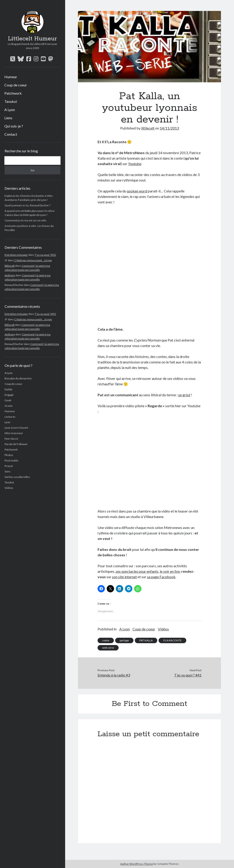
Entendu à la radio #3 (114, 675)
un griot (184, 395)
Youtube (135, 164)
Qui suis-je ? (14, 126)
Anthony (10, 275)
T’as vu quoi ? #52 (45, 255)
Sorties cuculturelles (17, 477)
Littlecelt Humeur (32, 39)
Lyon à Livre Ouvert (16, 428)
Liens (8, 118)
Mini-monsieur (14, 433)
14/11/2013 (169, 128)
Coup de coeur (16, 85)
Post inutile (11, 460)
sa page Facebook (161, 577)
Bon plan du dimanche (18, 378)
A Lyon (10, 110)
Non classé (11, 439)
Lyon (7, 422)
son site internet (124, 577)
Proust (9, 466)
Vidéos (9, 488)
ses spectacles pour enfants (137, 571)
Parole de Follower (16, 444)
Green (9, 406)
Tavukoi (11, 101)
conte (106, 640)
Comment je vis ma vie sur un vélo (25, 220)
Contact (11, 134)
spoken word (137, 191)
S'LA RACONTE (172, 640)
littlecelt (10, 266)
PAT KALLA (146, 640)
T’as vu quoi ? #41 (188, 675)
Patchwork (13, 93)
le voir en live (170, 571)
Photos (9, 455)
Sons (8, 471)
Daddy (8, 389)
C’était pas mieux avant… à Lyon (33, 260)
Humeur (11, 77)
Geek (8, 400)
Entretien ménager (16, 255)
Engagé (9, 395)
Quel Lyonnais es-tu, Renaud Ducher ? (28, 205)
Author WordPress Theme (137, 864)
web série (108, 648)
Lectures (10, 417)
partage (124, 640)
